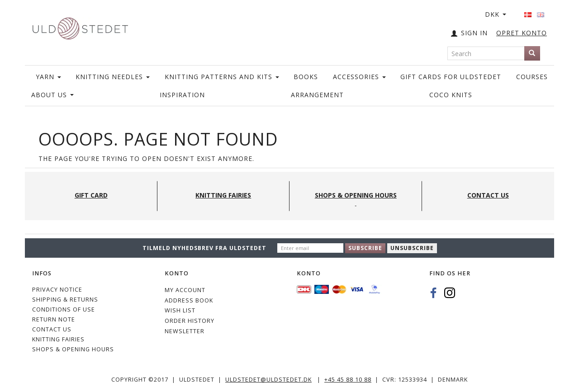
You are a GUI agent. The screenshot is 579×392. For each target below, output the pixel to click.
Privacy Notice (57, 290)
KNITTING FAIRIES (58, 339)
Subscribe (365, 248)
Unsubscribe (412, 248)
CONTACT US (52, 329)
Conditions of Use (64, 309)
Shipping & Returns (65, 300)
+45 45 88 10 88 (348, 380)
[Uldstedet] (80, 26)
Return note (54, 319)
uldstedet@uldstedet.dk (268, 380)
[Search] (532, 53)
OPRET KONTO (522, 33)
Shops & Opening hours (73, 349)
